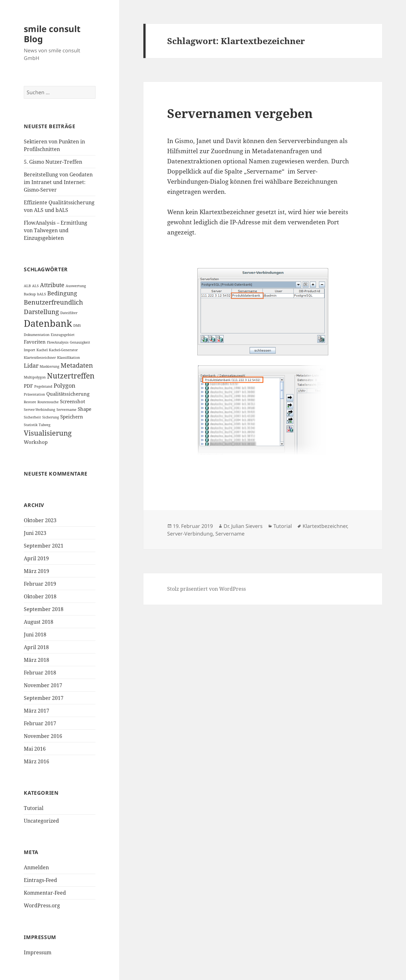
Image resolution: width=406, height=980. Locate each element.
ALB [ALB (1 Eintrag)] (27, 286)
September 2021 (44, 546)
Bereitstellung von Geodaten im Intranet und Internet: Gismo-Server (58, 182)
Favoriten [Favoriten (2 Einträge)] (35, 342)
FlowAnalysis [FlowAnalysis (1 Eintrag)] (58, 342)
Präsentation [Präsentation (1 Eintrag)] (34, 394)
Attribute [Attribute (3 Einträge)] (52, 285)
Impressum (38, 952)
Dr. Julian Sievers (243, 526)
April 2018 (36, 647)
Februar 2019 (40, 584)
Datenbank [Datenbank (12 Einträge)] (48, 323)
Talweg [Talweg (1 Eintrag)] (45, 425)
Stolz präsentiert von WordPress (206, 589)
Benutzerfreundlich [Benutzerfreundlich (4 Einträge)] (53, 302)
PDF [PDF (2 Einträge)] (28, 386)
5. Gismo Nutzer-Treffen (53, 162)
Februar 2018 (40, 673)
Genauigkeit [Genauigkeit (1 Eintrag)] (80, 342)
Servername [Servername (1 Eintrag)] (66, 410)
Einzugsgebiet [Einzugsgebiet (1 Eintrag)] (63, 335)
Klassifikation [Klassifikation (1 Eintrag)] (69, 358)
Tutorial (34, 808)
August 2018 (39, 622)
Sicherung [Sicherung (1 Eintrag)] (51, 417)
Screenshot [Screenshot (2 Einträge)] (72, 401)
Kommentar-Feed (45, 893)
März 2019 (36, 571)
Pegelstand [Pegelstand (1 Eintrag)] (43, 386)
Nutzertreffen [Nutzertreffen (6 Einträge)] (71, 376)
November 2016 (43, 736)
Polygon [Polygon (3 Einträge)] (65, 385)
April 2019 (36, 558)
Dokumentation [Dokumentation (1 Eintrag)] (37, 335)
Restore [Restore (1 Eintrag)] (30, 402)
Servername (230, 534)
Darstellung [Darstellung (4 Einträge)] (41, 312)
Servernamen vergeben (240, 113)
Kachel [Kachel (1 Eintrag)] (42, 350)
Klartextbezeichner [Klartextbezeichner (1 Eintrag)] (40, 358)
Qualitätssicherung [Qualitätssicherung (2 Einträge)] (68, 394)
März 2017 (36, 711)
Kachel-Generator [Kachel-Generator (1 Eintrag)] (63, 350)
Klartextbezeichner (325, 526)
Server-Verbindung (190, 534)
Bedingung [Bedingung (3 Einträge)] (62, 293)
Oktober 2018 (40, 596)
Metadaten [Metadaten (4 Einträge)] (77, 365)
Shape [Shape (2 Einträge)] (85, 409)
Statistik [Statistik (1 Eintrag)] (31, 425)
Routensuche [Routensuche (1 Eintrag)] (48, 402)
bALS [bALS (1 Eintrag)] (42, 294)
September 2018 (44, 609)
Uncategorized (41, 821)
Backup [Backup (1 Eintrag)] (30, 294)
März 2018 (36, 660)
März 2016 (36, 761)
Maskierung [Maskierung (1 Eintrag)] (49, 366)
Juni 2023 (35, 533)
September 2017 (44, 698)
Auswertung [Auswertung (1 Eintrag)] (76, 286)
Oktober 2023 (40, 520)
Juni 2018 (35, 635)
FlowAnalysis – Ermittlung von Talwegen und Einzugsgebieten (56, 230)
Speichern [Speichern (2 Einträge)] (72, 417)
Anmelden (36, 867)
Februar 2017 (40, 723)
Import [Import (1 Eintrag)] (29, 350)
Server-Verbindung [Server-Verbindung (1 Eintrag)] (39, 410)
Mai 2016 (35, 749)
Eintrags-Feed (40, 880)
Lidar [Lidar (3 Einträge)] (31, 365)
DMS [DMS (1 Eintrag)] (77, 326)
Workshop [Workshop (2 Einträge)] (36, 442)
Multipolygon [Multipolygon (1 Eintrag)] (35, 377)
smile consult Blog (52, 34)
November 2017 (43, 685)
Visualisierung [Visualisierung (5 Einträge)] (48, 433)
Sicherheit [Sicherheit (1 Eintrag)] (32, 417)
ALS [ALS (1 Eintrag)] (35, 286)
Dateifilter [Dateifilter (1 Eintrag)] (69, 313)
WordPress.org (42, 905)
